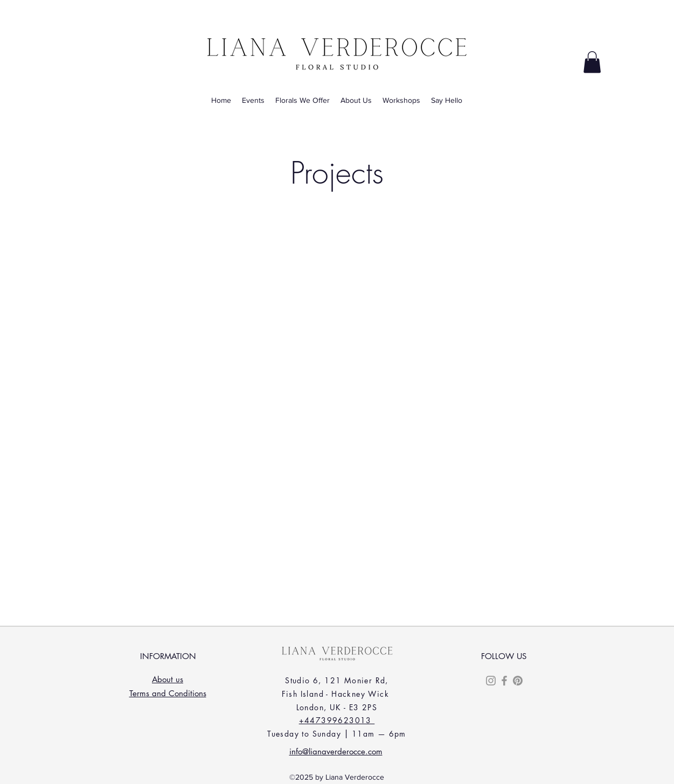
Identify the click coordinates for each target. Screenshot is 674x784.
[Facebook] (504, 681)
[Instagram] (491, 681)
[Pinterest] (518, 681)
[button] (592, 62)
